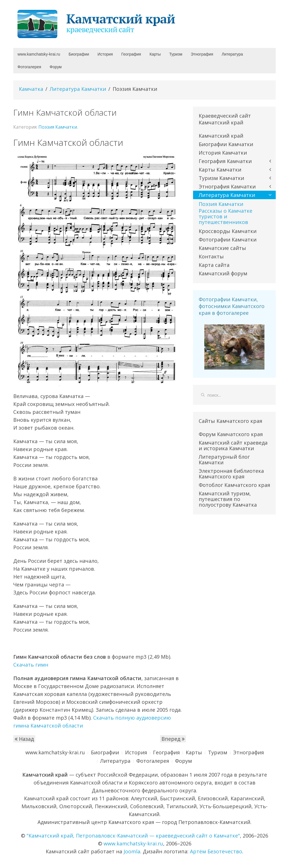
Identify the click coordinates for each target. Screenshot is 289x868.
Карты (155, 54)
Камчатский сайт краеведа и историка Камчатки (233, 445)
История (105, 54)
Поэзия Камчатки (58, 127)
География (131, 54)
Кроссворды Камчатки (228, 231)
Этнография (202, 54)
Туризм (176, 54)
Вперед (173, 739)
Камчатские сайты (222, 248)
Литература (232, 54)
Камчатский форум (223, 273)
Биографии (79, 54)
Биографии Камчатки (226, 144)
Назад (24, 739)
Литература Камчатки (78, 89)
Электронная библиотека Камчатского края (231, 474)
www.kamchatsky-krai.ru (39, 54)
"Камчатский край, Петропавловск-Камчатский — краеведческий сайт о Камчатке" (133, 836)
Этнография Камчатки (227, 186)
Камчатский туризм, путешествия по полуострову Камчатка (228, 499)
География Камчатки (225, 161)
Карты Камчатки (220, 170)
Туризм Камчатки (221, 178)
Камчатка (31, 89)
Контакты (211, 256)
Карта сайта (214, 265)
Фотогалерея (29, 67)
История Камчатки (223, 153)
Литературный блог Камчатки (224, 460)
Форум (56, 67)
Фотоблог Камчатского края (234, 485)
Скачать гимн (31, 665)
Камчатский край (221, 136)
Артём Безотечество (216, 851)
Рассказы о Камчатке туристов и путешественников (225, 216)
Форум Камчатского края (231, 434)
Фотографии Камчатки (228, 239)
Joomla (132, 851)
